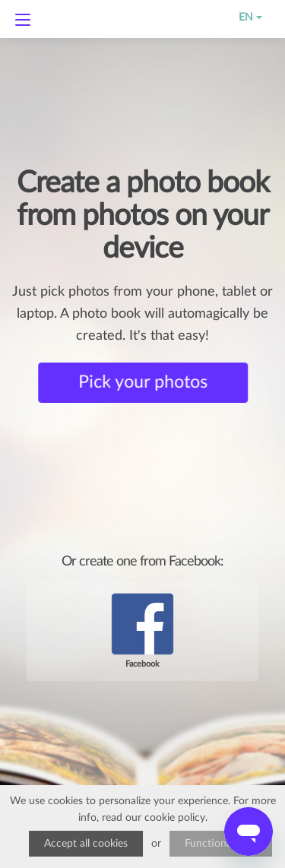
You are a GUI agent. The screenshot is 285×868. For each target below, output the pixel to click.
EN (240, 17)
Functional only (221, 844)
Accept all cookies (86, 844)
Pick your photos (144, 382)
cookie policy (175, 818)
